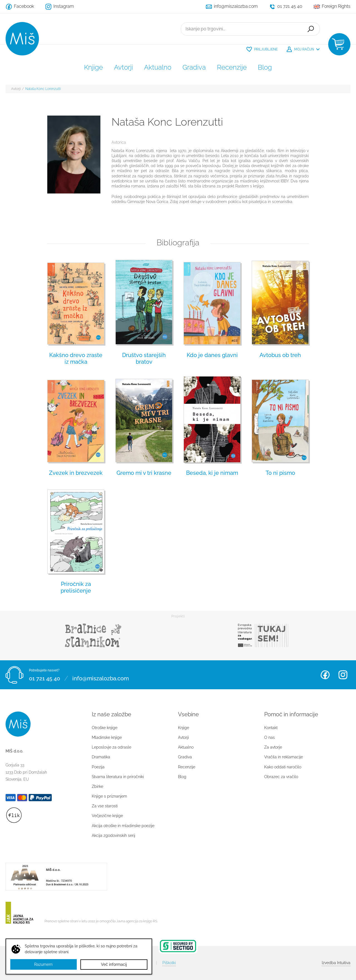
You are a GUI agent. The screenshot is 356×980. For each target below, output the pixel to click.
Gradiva (194, 67)
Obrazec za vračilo (281, 777)
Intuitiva (336, 963)
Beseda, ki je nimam (212, 473)
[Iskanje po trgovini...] (241, 29)
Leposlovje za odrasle (112, 747)
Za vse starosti (105, 806)
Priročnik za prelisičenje (76, 587)
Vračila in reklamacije (284, 757)
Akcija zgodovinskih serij (113, 835)
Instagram (343, 675)
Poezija (98, 767)
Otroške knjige (105, 728)
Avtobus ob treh (280, 355)
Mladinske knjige (107, 737)
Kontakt (271, 728)
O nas (270, 737)
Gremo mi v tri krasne (144, 473)
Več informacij (114, 964)
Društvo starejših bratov (144, 358)
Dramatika (101, 757)
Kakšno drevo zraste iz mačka (76, 358)
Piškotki (169, 963)
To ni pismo (280, 473)
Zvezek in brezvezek (76, 473)
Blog (265, 67)
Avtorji (123, 67)
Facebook (325, 675)
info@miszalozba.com (101, 678)
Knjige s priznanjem (109, 796)
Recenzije (232, 67)
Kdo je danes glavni (212, 355)
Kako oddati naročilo (283, 767)
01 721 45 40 (44, 678)
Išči (310, 29)
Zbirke (97, 786)
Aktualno (158, 67)
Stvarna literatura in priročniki (118, 777)
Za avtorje (273, 747)
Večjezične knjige (107, 816)
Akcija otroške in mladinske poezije (123, 826)
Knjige (93, 67)
